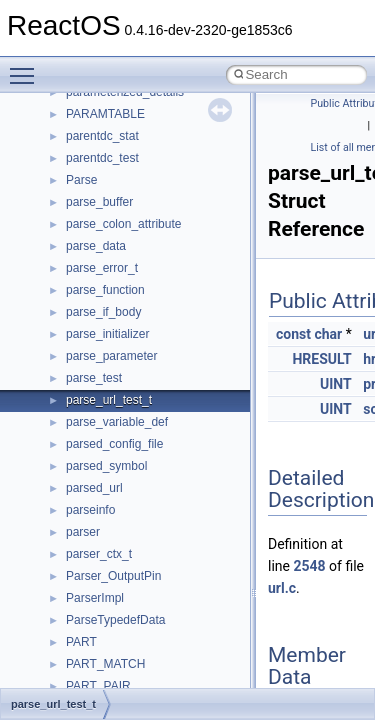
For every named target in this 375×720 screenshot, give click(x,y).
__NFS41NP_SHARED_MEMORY (158, 547)
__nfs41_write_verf (116, 503)
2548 (309, 566)
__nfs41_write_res (115, 459)
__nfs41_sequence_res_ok (138, 129)
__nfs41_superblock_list (130, 283)
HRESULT (321, 359)
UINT (336, 384)
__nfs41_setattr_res (119, 217)
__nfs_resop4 (102, 613)
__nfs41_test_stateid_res (133, 327)
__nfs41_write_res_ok (124, 481)
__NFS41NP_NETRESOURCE (149, 525)
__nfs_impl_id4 (106, 591)
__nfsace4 (93, 635)
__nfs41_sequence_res (128, 107)
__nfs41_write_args (118, 437)
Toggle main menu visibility (27, 67)
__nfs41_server (107, 151)
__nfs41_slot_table (116, 239)
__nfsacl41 (95, 657)
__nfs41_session (111, 173)
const (293, 334)
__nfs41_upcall (106, 349)
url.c (282, 588)
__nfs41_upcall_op (116, 371)
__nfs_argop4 (102, 569)
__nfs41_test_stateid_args (136, 305)
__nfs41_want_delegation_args (149, 393)
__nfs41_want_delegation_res (146, 415)
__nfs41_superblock (119, 261)
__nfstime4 (95, 679)
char (328, 334)
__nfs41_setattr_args (122, 195)
